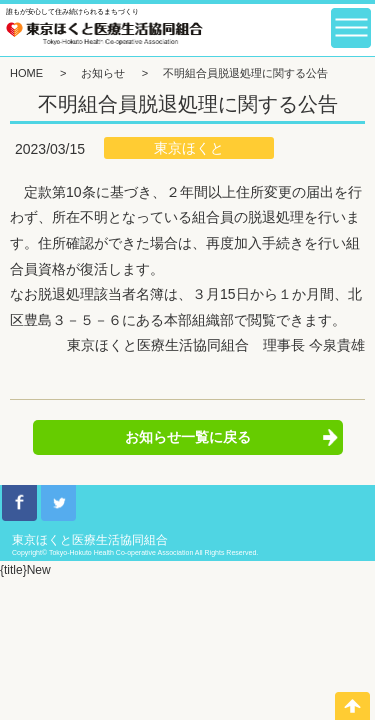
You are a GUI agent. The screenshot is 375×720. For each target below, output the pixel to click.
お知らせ (103, 73)
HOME (26, 73)
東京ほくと (189, 148)
